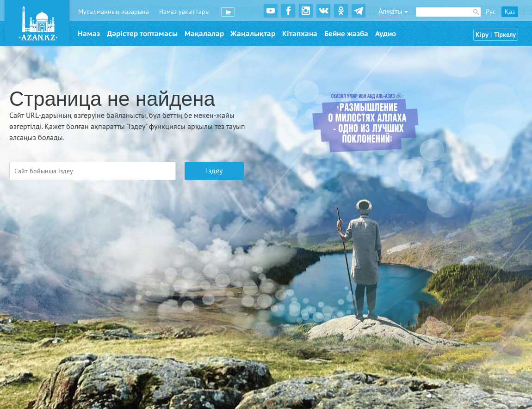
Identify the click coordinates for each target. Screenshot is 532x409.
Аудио (386, 34)
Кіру (482, 35)
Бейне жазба (346, 34)
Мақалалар (204, 34)
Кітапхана (300, 34)
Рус (491, 12)
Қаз (510, 12)
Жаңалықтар (253, 34)
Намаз (89, 34)
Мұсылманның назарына (114, 12)
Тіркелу (505, 35)
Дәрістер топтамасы (142, 34)
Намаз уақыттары (184, 12)
